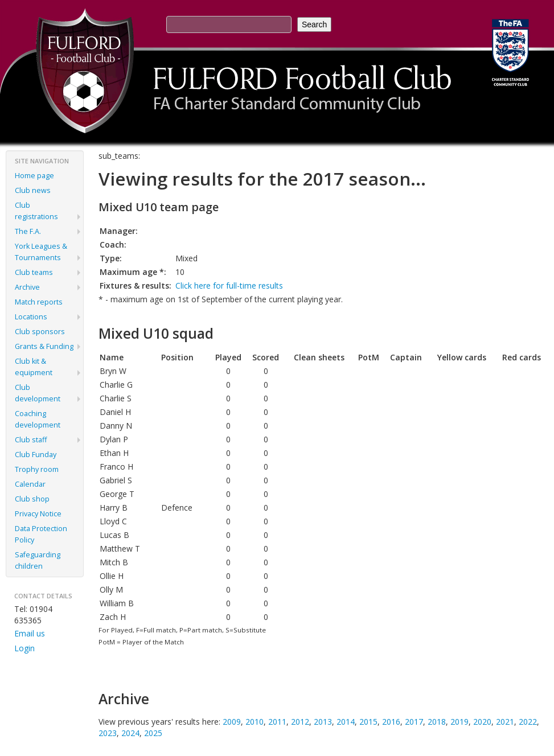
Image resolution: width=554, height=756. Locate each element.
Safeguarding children (38, 560)
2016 (391, 722)
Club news (33, 190)
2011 (277, 722)
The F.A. (28, 231)
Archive (27, 287)
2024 (130, 733)
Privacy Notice (38, 514)
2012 (300, 722)
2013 (323, 722)
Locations (31, 317)
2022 (528, 722)
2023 (108, 733)
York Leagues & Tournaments (41, 252)
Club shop (32, 499)
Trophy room (37, 469)
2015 (368, 722)
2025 (153, 733)
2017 (414, 722)
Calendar (30, 484)
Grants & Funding (44, 346)
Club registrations (36, 211)
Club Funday (36, 455)
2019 (459, 722)
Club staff (31, 440)
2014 (346, 722)
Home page (34, 176)
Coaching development (38, 419)
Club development (38, 393)
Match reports (39, 302)
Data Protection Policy (41, 534)
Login (24, 648)
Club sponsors (40, 332)
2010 (255, 722)
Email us (30, 633)
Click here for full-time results (229, 285)
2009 (232, 722)
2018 (437, 722)
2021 (505, 722)
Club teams (34, 272)
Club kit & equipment (34, 367)
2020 (482, 722)
